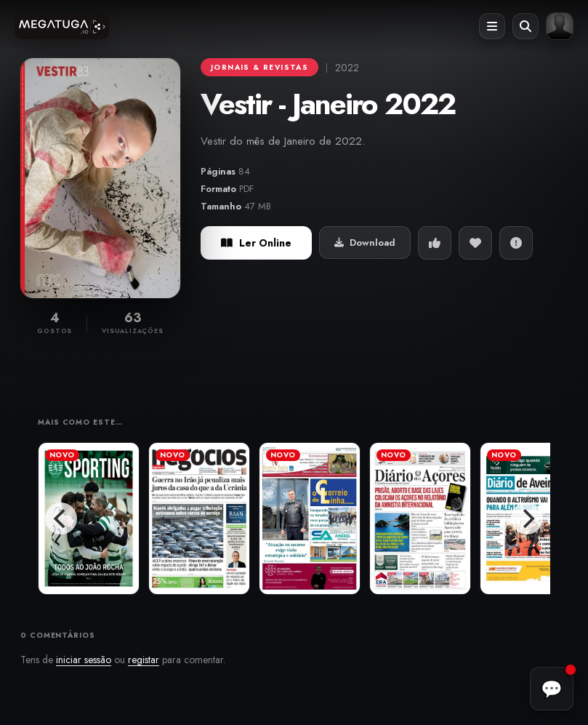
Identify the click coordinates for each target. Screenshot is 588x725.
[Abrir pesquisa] (525, 26)
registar (144, 660)
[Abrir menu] (492, 26)
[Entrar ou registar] (560, 26)
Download (365, 243)
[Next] (527, 518)
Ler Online (256, 243)
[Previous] (61, 518)
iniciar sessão (84, 660)
